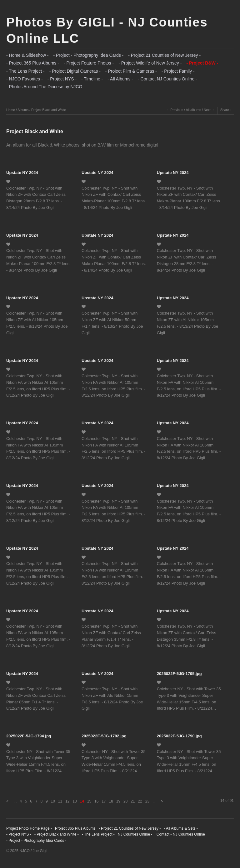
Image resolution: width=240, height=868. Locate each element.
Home (11, 110)
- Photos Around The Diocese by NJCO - (46, 87)
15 (89, 801)
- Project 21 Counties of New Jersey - (164, 55)
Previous (177, 110)
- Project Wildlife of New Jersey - (150, 63)
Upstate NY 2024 (22, 173)
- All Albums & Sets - (181, 828)
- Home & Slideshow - (27, 55)
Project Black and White (49, 110)
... (15, 801)
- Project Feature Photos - (89, 63)
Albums (23, 110)
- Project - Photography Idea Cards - (88, 55)
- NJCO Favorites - (25, 79)
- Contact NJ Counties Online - (167, 79)
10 (53, 801)
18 (111, 801)
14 (82, 801)
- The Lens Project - (25, 71)
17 (104, 801)
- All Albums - (120, 79)
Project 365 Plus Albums (75, 828)
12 (67, 801)
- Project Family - (178, 71)
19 (118, 801)
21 (133, 801)
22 (140, 801)
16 (96, 801)
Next (207, 110)
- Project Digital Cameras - (75, 71)
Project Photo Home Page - (29, 828)
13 (75, 801)
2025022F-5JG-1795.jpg (179, 674)
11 (60, 801)
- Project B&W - (202, 63)
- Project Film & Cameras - (131, 71)
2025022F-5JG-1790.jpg (179, 736)
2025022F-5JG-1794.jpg (29, 736)
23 (147, 801)
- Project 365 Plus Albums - (33, 63)
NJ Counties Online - (135, 834)
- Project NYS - (62, 79)
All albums (193, 110)
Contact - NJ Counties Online (180, 834)
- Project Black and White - (57, 834)
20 (125, 801)
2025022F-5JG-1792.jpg (104, 736)
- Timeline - (92, 79)
